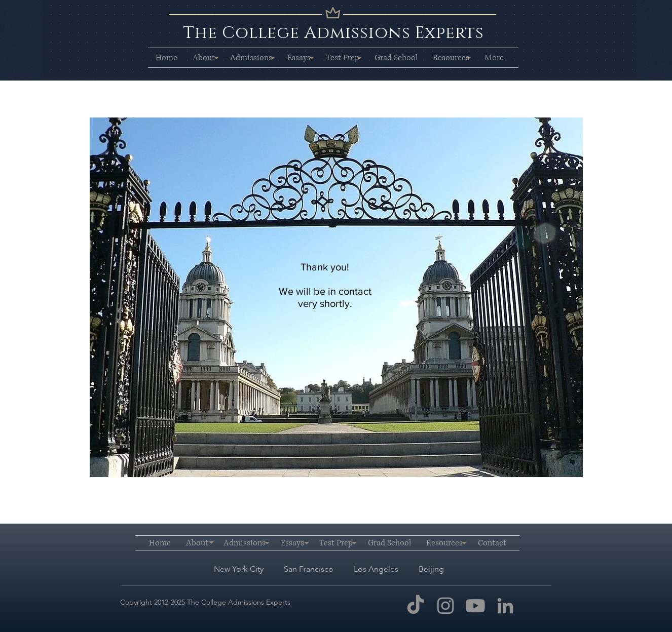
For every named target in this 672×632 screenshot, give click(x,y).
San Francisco (310, 569)
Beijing (431, 569)
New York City (239, 569)
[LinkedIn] (505, 606)
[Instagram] (445, 606)
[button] (204, 58)
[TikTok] (416, 606)
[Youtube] (475, 606)
